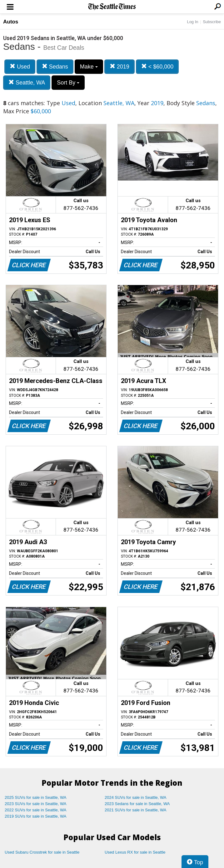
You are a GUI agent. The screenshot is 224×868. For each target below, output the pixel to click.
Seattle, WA (27, 82)
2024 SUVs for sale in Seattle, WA (136, 797)
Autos (11, 22)
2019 (119, 66)
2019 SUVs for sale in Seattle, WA (36, 816)
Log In (192, 22)
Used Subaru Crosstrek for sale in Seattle (42, 852)
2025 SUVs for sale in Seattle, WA (36, 797)
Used (20, 66)
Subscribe (212, 22)
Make (89, 67)
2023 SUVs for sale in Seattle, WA (36, 804)
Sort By (68, 83)
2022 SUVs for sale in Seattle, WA (36, 810)
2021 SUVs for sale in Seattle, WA (136, 810)
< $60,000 (157, 66)
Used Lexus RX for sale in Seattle (135, 852)
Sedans (55, 66)
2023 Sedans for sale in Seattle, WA (137, 804)
